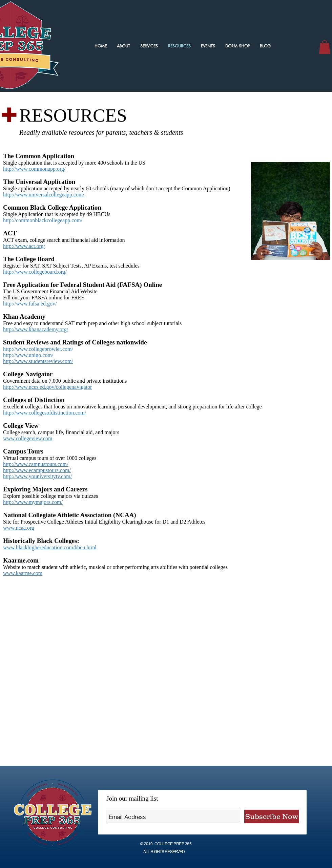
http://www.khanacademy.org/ (36, 329)
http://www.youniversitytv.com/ (37, 476)
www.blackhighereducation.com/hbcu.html (50, 547)
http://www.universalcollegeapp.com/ (44, 195)
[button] (325, 47)
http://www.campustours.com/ (36, 464)
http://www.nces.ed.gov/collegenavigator (47, 387)
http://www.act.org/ (24, 246)
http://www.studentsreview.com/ (38, 361)
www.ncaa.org (19, 528)
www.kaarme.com (23, 573)
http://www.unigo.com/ (28, 355)
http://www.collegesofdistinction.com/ (45, 413)
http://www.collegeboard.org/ (35, 272)
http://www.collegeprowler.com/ (38, 349)
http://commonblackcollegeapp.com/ (43, 220)
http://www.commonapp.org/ (34, 169)
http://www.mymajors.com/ (33, 502)
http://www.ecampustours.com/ (37, 470)
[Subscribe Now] (272, 817)
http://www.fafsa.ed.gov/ (30, 304)
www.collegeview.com (28, 438)
